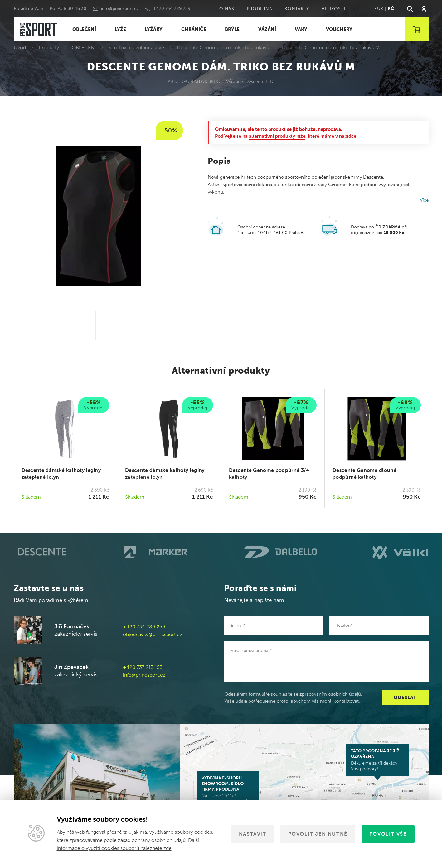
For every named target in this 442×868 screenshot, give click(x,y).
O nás (227, 9)
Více (424, 200)
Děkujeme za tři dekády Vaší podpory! (377, 760)
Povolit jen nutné (318, 834)
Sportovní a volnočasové (136, 48)
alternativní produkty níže (277, 136)
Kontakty (297, 9)
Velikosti (333, 9)
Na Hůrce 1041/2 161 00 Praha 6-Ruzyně (228, 790)
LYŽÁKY (154, 29)
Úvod (20, 48)
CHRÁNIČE (194, 29)
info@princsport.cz (120, 9)
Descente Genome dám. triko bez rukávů (223, 48)
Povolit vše (388, 834)
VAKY (301, 29)
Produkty (49, 48)
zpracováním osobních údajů (330, 694)
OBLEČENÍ (84, 29)
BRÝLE (232, 29)
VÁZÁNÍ (267, 29)
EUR (379, 9)
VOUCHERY (339, 29)
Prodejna (260, 9)
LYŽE (120, 29)
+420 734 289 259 (172, 9)
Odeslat (405, 698)
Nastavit (253, 834)
